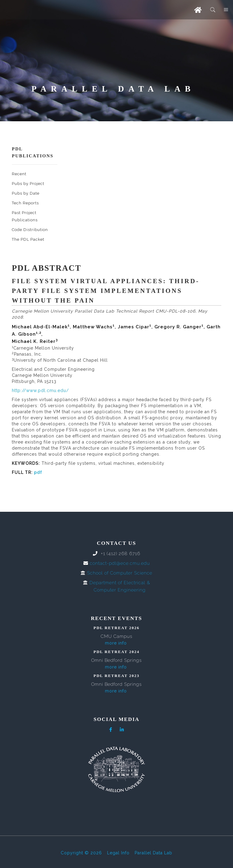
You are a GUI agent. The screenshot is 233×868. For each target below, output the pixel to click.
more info (116, 643)
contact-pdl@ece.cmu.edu (120, 563)
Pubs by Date (26, 193)
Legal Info (118, 853)
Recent (19, 174)
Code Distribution (30, 230)
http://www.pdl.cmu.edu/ (40, 390)
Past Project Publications (25, 216)
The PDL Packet (28, 239)
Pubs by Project (28, 184)
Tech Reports (25, 203)
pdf (38, 472)
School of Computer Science (120, 573)
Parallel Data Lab (154, 853)
